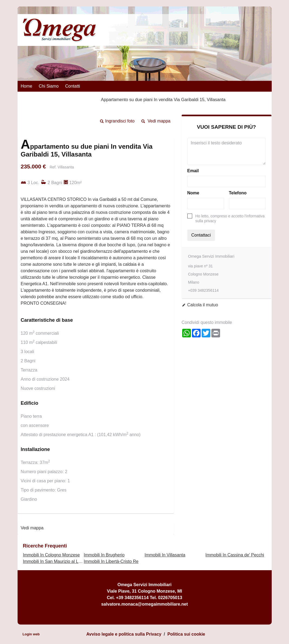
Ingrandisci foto (120, 121)
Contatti (73, 86)
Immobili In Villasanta (165, 555)
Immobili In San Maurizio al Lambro (57, 561)
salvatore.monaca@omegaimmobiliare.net (144, 604)
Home (27, 86)
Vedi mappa (159, 121)
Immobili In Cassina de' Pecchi (235, 555)
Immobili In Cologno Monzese (52, 555)
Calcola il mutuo (203, 305)
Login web (31, 634)
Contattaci (201, 235)
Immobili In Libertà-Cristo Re (111, 561)
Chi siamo (49, 86)
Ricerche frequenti (45, 546)
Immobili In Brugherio (104, 555)
